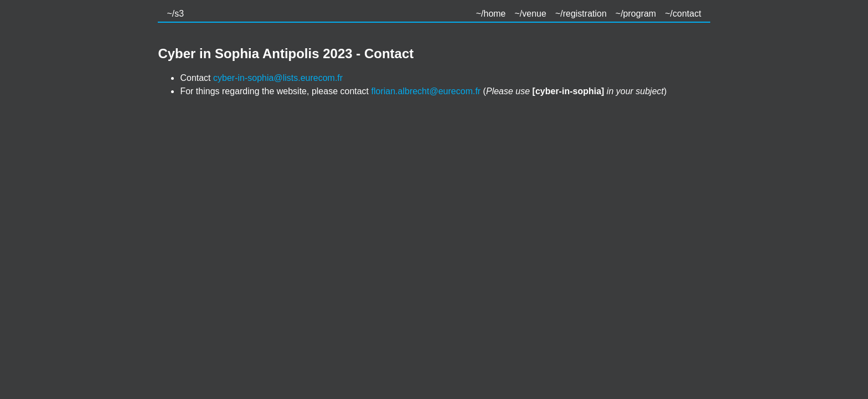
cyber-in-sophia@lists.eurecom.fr (278, 78)
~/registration (581, 14)
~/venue (531, 14)
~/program (636, 14)
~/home (491, 14)
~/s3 (175, 14)
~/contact (683, 14)
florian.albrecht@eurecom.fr (426, 91)
